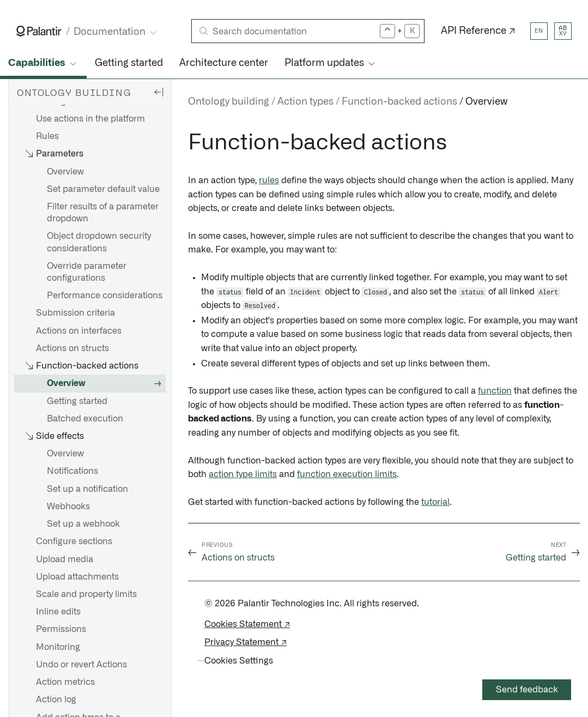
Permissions (61, 629)
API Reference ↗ (478, 31)
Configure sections (74, 541)
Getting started (129, 63)
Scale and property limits (86, 594)
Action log (56, 700)
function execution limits (347, 474)
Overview (65, 172)
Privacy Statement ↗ (245, 642)
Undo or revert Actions (81, 665)
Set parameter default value (103, 189)
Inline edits (58, 612)
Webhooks (68, 507)
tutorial (435, 502)
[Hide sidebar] (159, 92)
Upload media (65, 559)
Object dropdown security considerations (99, 242)
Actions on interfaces (79, 331)
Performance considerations (105, 296)
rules (269, 180)
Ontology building (229, 102)
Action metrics (65, 682)
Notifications (72, 471)
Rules (47, 136)
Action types (305, 102)
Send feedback (527, 690)
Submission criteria (75, 313)
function (495, 391)
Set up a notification (87, 489)
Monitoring (58, 647)
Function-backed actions (399, 102)
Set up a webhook (83, 524)
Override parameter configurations (87, 272)
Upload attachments (77, 577)
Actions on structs (72, 348)
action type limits (243, 474)
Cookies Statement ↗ (247, 624)
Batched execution (85, 419)
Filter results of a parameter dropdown (103, 213)
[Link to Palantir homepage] (39, 31)
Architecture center (224, 63)
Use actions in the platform (90, 119)
